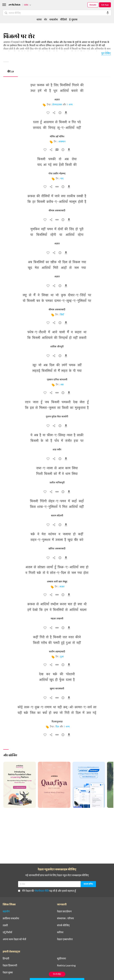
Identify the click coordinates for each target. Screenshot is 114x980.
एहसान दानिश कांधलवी (57, 380)
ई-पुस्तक (73, 19)
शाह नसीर (57, 450)
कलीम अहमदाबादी (57, 652)
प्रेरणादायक (57, 105)
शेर (11, 72)
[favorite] (48, 113)
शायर (39, 19)
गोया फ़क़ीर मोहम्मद (57, 174)
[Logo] (14, 5)
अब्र (62, 385)
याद (62, 179)
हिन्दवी (6, 958)
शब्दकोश (54, 19)
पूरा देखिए (106, 53)
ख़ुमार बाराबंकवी (57, 689)
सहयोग (6, 911)
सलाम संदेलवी (57, 516)
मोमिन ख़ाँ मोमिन (57, 137)
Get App (105, 5)
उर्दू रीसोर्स (7, 932)
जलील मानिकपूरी (57, 483)
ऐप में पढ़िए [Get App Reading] (57, 974)
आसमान (62, 142)
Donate (93, 5)
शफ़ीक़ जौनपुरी (57, 347)
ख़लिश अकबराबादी (57, 549)
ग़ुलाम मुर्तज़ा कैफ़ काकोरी (57, 417)
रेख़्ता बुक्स (8, 972)
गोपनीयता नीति (42, 891)
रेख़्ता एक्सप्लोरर (65, 939)
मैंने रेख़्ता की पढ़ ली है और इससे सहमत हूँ (47, 891)
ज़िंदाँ (62, 315)
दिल (57, 727)
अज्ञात (57, 100)
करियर (60, 932)
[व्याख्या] (57, 150)
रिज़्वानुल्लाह (57, 722)
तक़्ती (5, 925)
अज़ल (62, 587)
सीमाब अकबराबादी (57, 211)
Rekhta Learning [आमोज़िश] (66, 965)
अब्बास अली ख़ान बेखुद (57, 582)
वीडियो (63, 19)
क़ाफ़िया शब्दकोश (11, 918)
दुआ (62, 657)
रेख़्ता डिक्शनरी (10, 965)
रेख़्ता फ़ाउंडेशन (64, 911)
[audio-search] (108, 13)
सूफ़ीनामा (61, 958)
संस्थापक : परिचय (65, 918)
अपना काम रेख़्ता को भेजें (14, 939)
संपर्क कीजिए (63, 925)
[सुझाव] (60, 113)
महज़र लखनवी (57, 619)
